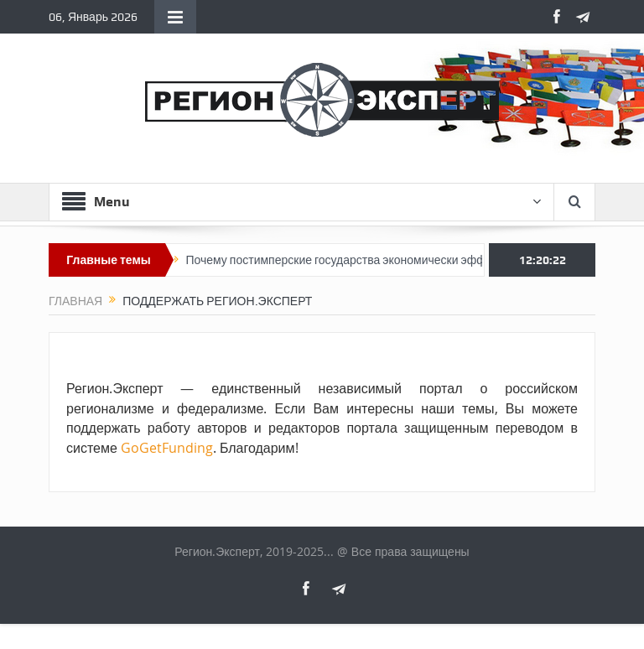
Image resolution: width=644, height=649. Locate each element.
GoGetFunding (167, 448)
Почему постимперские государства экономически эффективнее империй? (393, 260)
